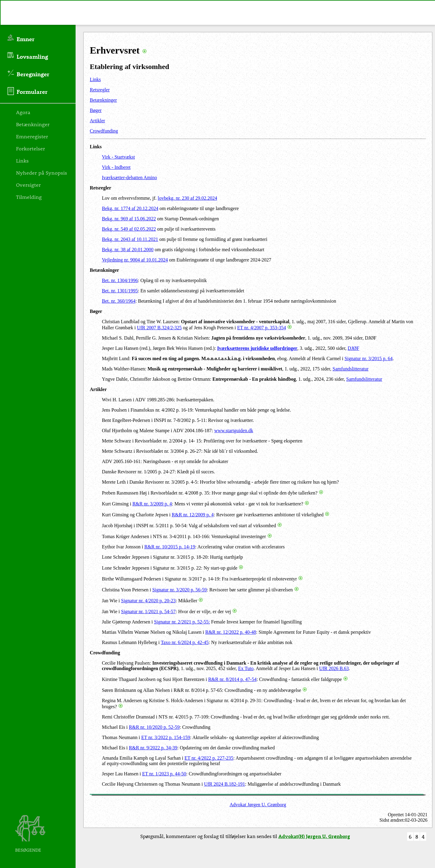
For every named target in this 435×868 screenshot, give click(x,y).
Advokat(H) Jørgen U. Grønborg (314, 836)
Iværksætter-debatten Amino (129, 178)
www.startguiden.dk (234, 431)
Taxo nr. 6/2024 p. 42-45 (185, 642)
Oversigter (28, 185)
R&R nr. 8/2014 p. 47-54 (232, 679)
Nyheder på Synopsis (42, 173)
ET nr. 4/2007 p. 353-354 (262, 328)
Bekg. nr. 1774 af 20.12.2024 (130, 208)
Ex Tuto (246, 668)
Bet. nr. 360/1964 (119, 301)
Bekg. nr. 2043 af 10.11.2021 (130, 239)
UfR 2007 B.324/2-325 (159, 328)
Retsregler (100, 90)
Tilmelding (29, 197)
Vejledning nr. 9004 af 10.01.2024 (135, 260)
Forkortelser (31, 148)
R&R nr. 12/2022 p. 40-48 (231, 632)
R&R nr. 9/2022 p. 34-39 (153, 748)
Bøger (96, 110)
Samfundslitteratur (351, 369)
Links (95, 79)
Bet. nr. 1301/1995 (120, 291)
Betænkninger (103, 100)
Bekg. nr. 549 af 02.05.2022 (129, 229)
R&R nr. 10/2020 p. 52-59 (154, 727)
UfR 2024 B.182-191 (225, 784)
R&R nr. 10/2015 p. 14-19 (170, 547)
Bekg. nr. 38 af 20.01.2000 (128, 250)
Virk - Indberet (116, 167)
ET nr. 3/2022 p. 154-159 (166, 737)
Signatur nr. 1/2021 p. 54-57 (148, 612)
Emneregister (32, 136)
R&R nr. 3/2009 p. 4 (152, 504)
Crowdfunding (104, 131)
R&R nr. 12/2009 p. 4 (193, 515)
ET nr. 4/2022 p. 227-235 (209, 758)
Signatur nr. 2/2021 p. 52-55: (182, 622)
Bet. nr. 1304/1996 (120, 280)
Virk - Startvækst (118, 157)
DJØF (353, 348)
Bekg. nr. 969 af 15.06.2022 (129, 219)
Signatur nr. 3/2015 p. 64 (369, 358)
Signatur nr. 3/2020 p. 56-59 (180, 590)
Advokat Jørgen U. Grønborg (258, 805)
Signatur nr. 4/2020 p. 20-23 (148, 601)
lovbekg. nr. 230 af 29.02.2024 (187, 198)
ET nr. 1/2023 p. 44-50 (164, 774)
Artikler (97, 121)
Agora (23, 112)
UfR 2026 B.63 (334, 668)
